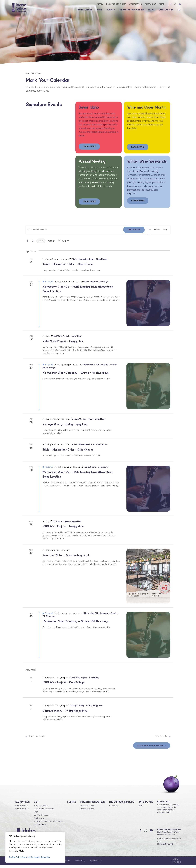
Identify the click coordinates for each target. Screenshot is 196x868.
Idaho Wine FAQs (22, 809)
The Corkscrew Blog (122, 805)
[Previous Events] (27, 244)
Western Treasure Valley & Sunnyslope (48, 824)
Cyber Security (96, 864)
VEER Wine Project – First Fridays (63, 686)
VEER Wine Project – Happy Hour (63, 344)
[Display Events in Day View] (165, 233)
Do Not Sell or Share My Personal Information (29, 857)
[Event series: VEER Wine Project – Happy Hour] (66, 339)
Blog (151, 10)
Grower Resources (87, 812)
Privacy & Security (63, 864)
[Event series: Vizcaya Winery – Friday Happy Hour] (87, 422)
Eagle (36, 815)
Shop (162, 4)
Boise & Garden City (41, 809)
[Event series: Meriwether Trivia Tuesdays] (95, 285)
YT (180, 4)
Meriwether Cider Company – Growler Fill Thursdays (76, 376)
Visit (99, 10)
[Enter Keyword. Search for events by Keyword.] (75, 233)
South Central (39, 821)
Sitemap (48, 864)
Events (111, 10)
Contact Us (135, 4)
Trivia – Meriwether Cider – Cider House (68, 267)
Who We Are (166, 10)
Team (141, 809)
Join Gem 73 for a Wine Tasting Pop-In (67, 558)
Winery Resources (87, 809)
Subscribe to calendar (150, 748)
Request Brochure (116, 4)
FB (171, 4)
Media (100, 4)
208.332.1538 (168, 847)
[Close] (63, 833)
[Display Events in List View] (149, 233)
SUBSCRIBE (164, 805)
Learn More (138, 150)
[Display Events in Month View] (157, 233)
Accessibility (80, 864)
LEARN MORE (138, 203)
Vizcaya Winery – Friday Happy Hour (66, 427)
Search (179, 10)
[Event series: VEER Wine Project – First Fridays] (84, 681)
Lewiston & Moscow (42, 818)
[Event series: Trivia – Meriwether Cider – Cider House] (88, 262)
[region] (35, 847)
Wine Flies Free (40, 828)
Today (41, 244)
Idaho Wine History (22, 812)
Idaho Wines (85, 10)
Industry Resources (132, 10)
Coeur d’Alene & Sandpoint (44, 812)
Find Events (134, 233)
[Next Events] (33, 244)
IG (175, 4)
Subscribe (150, 4)
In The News (114, 809)
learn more (89, 149)
